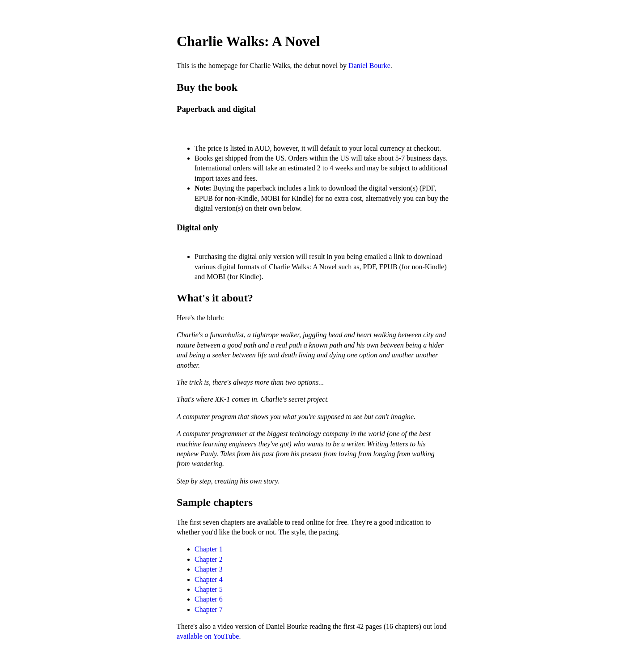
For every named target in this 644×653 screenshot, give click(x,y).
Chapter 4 (209, 579)
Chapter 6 (209, 599)
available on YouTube (208, 636)
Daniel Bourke (369, 66)
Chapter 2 (209, 559)
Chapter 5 (209, 589)
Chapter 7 (209, 609)
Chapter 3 (209, 569)
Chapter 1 (209, 549)
